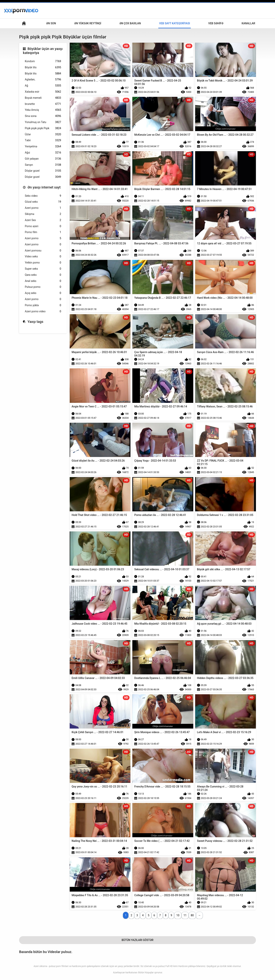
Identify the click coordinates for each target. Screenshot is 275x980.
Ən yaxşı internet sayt (44, 187)
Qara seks (43, 275)
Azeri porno (43, 208)
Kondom (43, 61)
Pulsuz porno (43, 287)
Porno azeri (43, 226)
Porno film (43, 232)
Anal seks (43, 281)
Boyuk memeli (43, 98)
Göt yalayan (43, 159)
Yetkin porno (43, 263)
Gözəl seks (43, 202)
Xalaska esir (43, 92)
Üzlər (43, 134)
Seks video (43, 196)
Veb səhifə (216, 23)
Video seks (43, 257)
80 (192, 915)
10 (178, 915)
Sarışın (43, 165)
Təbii (43, 140)
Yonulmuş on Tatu (43, 122)
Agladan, (43, 80)
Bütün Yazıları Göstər (138, 940)
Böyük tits (43, 67)
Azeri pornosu (43, 251)
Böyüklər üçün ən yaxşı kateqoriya (43, 51)
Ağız (43, 153)
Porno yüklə (43, 305)
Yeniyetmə (43, 146)
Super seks (43, 269)
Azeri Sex (43, 220)
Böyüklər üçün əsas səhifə (24, 23)
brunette (43, 104)
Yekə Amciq (43, 110)
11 (185, 915)
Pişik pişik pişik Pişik (43, 128)
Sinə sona (43, 116)
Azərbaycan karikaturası (125, 973)
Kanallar (248, 23)
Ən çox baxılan (130, 23)
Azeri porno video (43, 311)
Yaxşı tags (35, 322)
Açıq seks (43, 293)
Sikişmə (43, 214)
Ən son (51, 23)
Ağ (43, 86)
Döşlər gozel (43, 171)
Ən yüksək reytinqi (88, 23)
